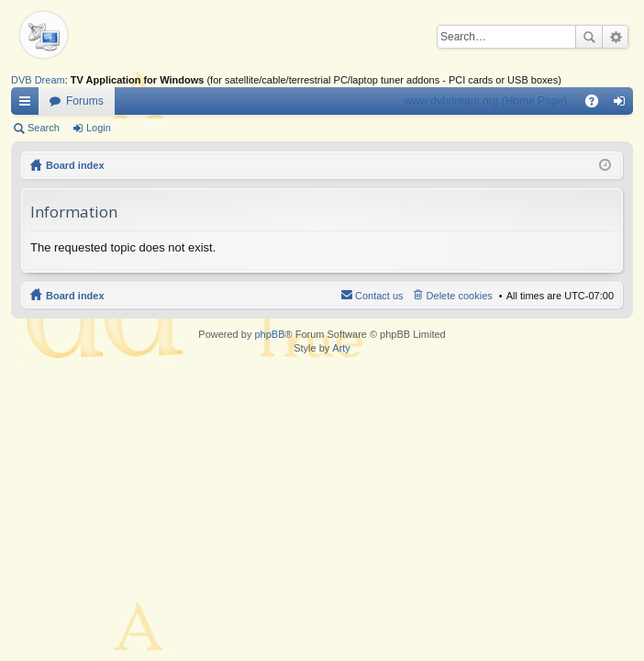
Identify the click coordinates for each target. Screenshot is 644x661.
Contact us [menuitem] (379, 296)
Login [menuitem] (623, 105)
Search (589, 37)
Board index (75, 165)
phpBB (269, 334)
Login (99, 128)
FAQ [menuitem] (598, 105)
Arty (341, 348)
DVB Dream (38, 80)
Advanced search (615, 37)
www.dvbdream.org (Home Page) (486, 101)
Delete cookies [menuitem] (460, 296)
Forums (85, 101)
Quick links (28, 105)
